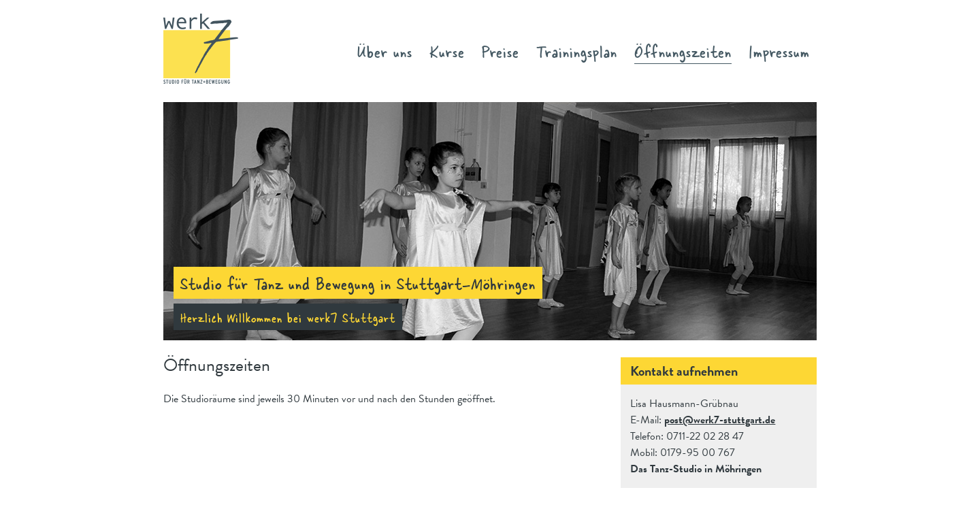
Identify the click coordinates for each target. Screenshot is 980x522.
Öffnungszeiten (683, 51)
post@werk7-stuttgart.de (720, 420)
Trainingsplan (577, 51)
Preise (501, 51)
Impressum (779, 51)
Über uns (385, 51)
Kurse (447, 51)
